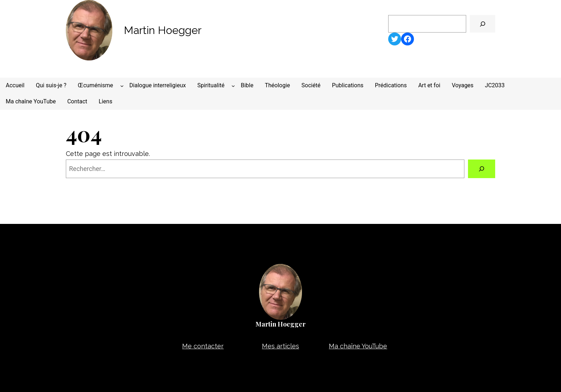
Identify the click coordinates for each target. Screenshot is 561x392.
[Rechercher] (482, 169)
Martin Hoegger (163, 30)
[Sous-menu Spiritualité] (233, 86)
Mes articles (280, 346)
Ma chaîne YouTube (358, 346)
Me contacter (203, 346)
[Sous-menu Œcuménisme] (122, 86)
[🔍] (482, 24)
